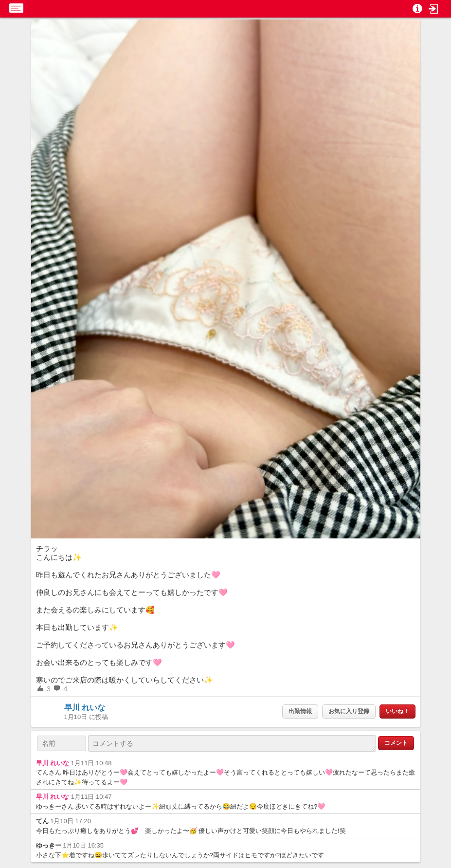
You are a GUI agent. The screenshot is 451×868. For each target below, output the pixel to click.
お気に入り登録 (349, 711)
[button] (433, 9)
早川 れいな (85, 708)
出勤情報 (300, 711)
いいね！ (397, 711)
